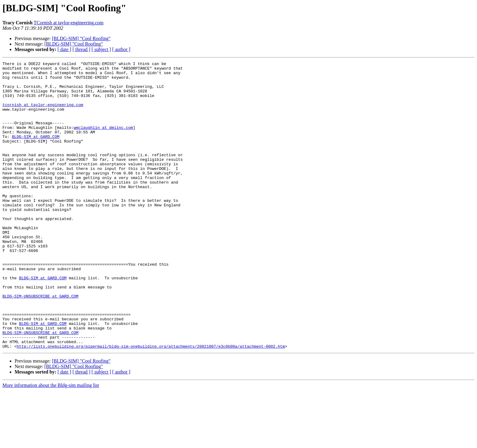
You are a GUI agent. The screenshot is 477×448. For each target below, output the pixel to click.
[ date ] (64, 49)
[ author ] (121, 49)
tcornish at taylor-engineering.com (43, 114)
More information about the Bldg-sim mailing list (51, 443)
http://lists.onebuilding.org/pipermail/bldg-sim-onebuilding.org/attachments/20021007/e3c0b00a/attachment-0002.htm (151, 404)
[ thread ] (81, 49)
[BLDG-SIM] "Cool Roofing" (81, 38)
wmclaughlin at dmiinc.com (103, 141)
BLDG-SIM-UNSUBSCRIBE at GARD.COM (40, 343)
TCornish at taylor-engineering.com (69, 23)
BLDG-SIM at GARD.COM (36, 152)
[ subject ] (101, 49)
